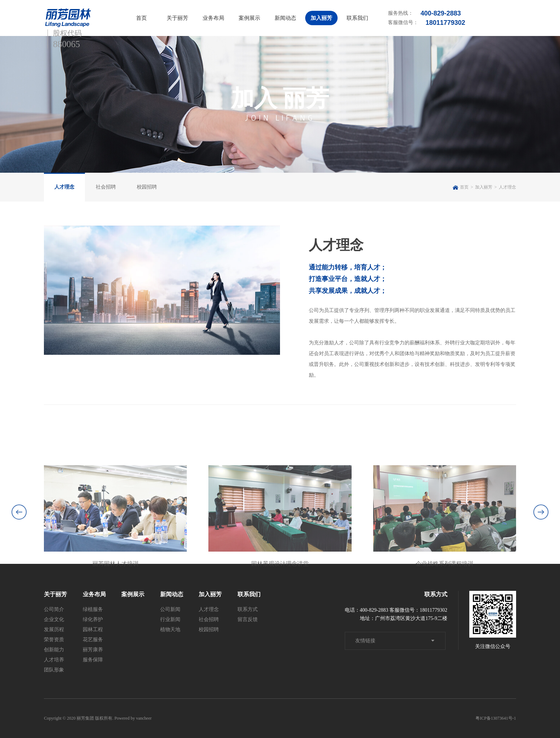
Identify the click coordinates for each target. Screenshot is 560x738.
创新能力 (54, 650)
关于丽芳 (177, 18)
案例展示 (249, 18)
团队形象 (54, 670)
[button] (541, 558)
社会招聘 (106, 187)
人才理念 (64, 187)
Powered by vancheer (133, 718)
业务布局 (213, 18)
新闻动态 (285, 18)
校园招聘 (147, 187)
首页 (141, 18)
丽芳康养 (93, 650)
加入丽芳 (321, 18)
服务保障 (93, 660)
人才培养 (54, 660)
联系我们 (357, 18)
